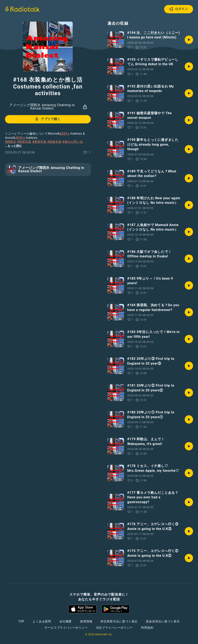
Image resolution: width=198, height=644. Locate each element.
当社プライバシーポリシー (114, 628)
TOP (21, 621)
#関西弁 (11, 142)
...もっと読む (14, 146)
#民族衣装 (55, 142)
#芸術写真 (24, 142)
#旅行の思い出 (73, 142)
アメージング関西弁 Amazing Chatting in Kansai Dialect (42, 107)
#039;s (65, 134)
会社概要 (66, 621)
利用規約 (147, 628)
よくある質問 (42, 621)
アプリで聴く (47, 119)
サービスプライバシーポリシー (66, 628)
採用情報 (86, 621)
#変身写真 (39, 142)
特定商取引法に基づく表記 (119, 621)
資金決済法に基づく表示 (163, 621)
